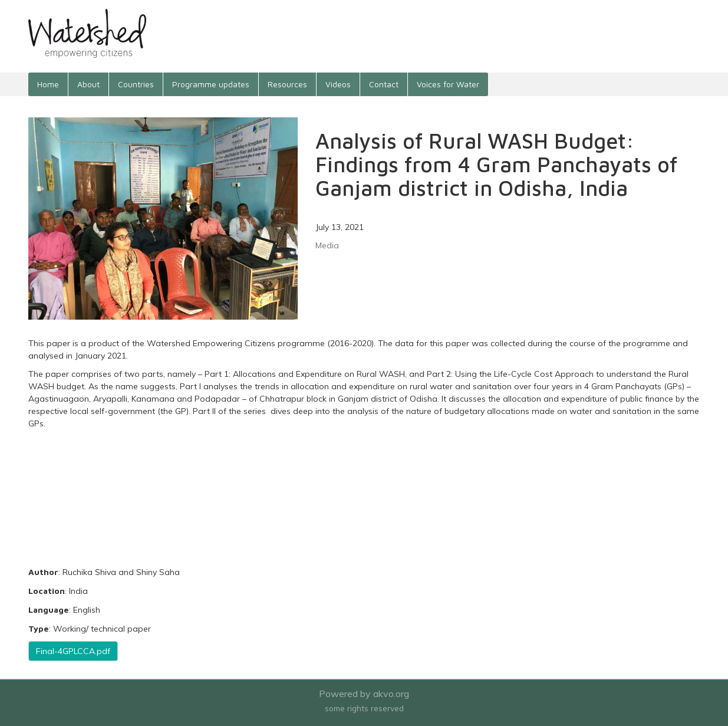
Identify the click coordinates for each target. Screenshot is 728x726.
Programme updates (211, 84)
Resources (287, 84)
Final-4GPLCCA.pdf (73, 651)
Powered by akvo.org (364, 694)
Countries (136, 84)
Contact (384, 84)
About (88, 84)
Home (48, 84)
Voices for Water (448, 84)
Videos (338, 84)
